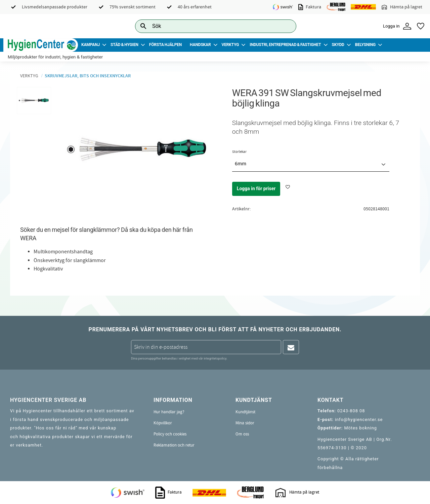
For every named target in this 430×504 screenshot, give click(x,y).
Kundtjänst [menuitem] (245, 412)
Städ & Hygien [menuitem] (124, 45)
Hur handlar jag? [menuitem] (169, 412)
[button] (421, 26)
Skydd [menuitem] (338, 45)
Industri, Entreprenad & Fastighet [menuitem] (285, 45)
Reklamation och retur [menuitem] (174, 445)
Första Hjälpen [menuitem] (165, 45)
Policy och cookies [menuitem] (170, 434)
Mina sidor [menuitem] (245, 423)
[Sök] (286, 26)
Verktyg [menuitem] (230, 45)
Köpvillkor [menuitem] (163, 423)
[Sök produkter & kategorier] (208, 26)
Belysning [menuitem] (365, 45)
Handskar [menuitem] (200, 45)
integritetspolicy (215, 358)
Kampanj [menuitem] (91, 45)
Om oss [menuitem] (242, 434)
